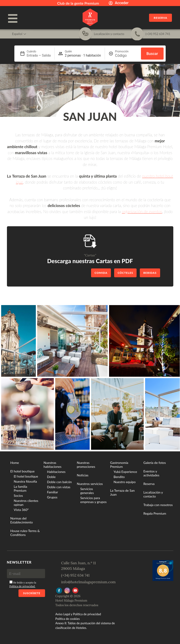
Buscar (152, 54)
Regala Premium (155, 513)
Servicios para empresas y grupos (94, 500)
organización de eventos (142, 212)
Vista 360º (21, 510)
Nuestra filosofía (25, 481)
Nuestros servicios (90, 484)
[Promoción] (126, 56)
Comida (101, 273)
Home (15, 463)
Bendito (119, 477)
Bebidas (150, 273)
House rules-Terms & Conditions (25, 533)
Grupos (52, 497)
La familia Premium (21, 488)
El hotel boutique (23, 471)
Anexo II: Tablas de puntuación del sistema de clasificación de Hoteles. (85, 625)
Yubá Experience (125, 472)
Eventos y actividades (151, 473)
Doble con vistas (59, 487)
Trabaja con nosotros (158, 505)
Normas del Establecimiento (22, 520)
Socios (18, 496)
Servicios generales (87, 491)
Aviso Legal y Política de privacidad (78, 614)
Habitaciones (56, 472)
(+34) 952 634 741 (75, 575)
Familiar (53, 492)
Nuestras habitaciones (53, 465)
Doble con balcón (59, 482)
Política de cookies (68, 619)
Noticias (83, 475)
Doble (51, 477)
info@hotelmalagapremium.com (88, 582)
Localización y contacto (153, 494)
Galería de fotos (155, 463)
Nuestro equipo (125, 482)
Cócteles (125, 273)
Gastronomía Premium (119, 465)
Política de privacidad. (22, 586)
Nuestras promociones (86, 465)
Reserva (160, 18)
